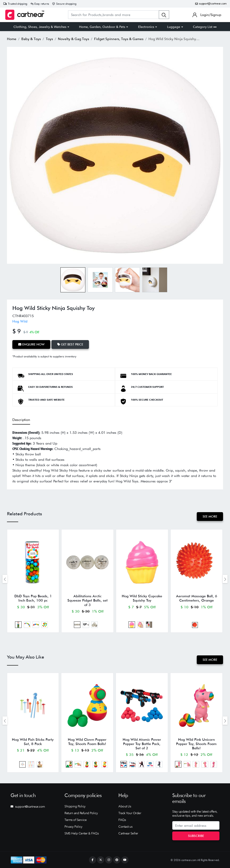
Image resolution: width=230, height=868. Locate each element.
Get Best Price (70, 344)
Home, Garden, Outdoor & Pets (102, 27)
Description (21, 420)
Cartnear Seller (128, 833)
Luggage (174, 27)
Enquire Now (31, 344)
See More (210, 516)
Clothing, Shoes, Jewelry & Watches (40, 27)
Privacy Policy (73, 827)
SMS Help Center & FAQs (82, 833)
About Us (125, 806)
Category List (205, 27)
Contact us (125, 827)
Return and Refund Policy (81, 813)
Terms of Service (75, 820)
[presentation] (5, 579)
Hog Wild (20, 321)
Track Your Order (130, 813)
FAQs (122, 820)
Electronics (146, 27)
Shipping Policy (75, 806)
